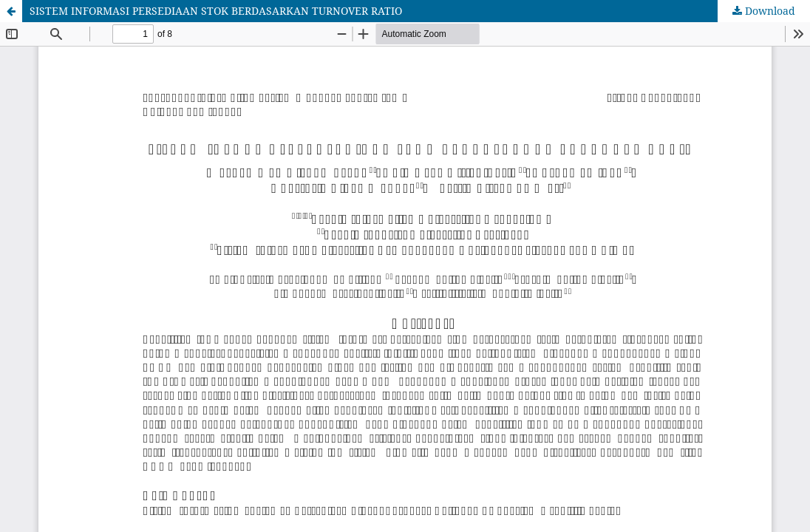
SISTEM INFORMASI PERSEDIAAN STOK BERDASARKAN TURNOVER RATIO (216, 11)
